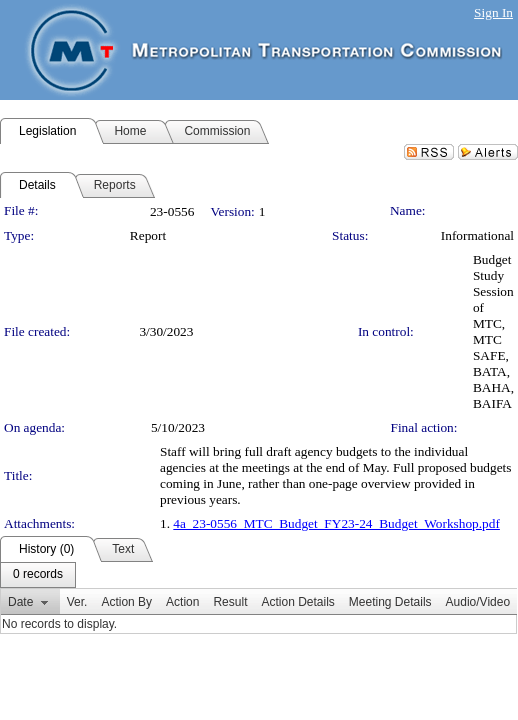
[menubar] (38, 575)
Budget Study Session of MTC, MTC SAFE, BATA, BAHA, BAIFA (493, 331)
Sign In (493, 12)
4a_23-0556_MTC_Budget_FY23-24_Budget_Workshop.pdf (336, 523)
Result (230, 602)
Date (20, 602)
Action (182, 602)
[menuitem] (38, 575)
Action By (126, 602)
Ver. (77, 602)
